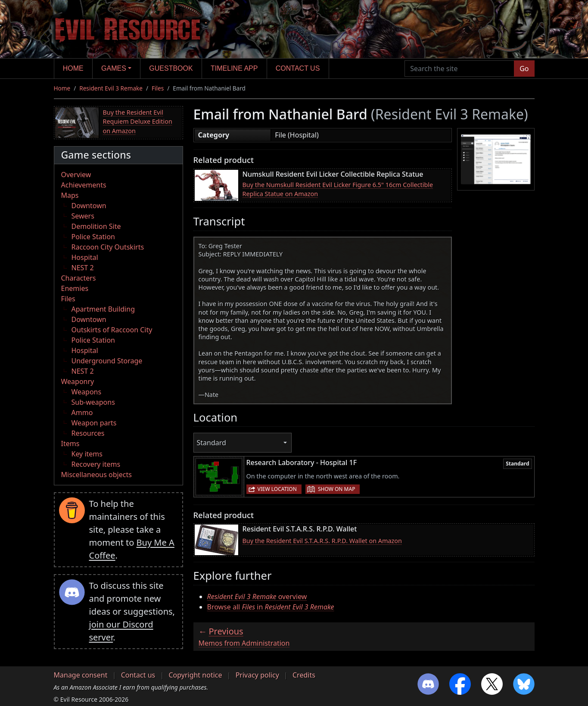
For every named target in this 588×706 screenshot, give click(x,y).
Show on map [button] (336, 489)
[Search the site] (459, 69)
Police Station (93, 237)
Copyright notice (195, 675)
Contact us (298, 68)
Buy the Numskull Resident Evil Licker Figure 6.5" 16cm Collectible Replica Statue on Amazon (338, 189)
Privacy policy (257, 675)
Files (158, 88)
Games (114, 68)
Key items (87, 454)
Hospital (85, 257)
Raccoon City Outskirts (108, 247)
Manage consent (81, 675)
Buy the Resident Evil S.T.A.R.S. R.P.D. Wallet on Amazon (322, 541)
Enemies (75, 288)
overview (257, 597)
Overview (76, 175)
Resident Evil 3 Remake (111, 88)
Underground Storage (107, 361)
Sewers (83, 216)
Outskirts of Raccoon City (112, 330)
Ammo (82, 412)
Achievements (84, 185)
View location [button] (277, 489)
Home (73, 68)
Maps (70, 195)
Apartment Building (103, 309)
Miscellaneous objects (96, 475)
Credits (304, 675)
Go (524, 69)
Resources (88, 433)
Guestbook (171, 68)
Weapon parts (94, 423)
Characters (79, 278)
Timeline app (234, 68)
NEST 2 (83, 268)
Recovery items (96, 464)
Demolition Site (96, 226)
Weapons (87, 392)
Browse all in (271, 607)
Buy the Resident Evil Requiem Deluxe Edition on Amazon (138, 122)
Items (70, 444)
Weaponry (78, 381)
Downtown (89, 206)
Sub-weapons (93, 402)
